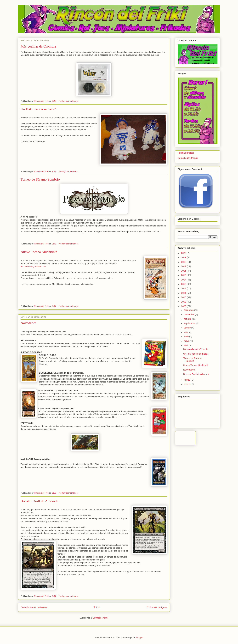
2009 (184, 302)
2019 (184, 257)
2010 (184, 297)
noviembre (189, 315)
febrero (188, 384)
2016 (184, 271)
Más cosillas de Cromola (38, 46)
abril (186, 346)
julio (186, 332)
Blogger (140, 638)
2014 (184, 280)
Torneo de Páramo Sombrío (40, 179)
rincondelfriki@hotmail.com (33, 266)
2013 (184, 284)
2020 (184, 253)
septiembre (190, 323)
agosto (187, 328)
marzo (187, 380)
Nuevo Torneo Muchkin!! (39, 252)
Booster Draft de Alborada (39, 501)
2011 (184, 293)
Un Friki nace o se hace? (38, 109)
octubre (188, 319)
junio (186, 337)
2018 (184, 262)
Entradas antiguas (157, 607)
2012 (184, 288)
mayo (187, 341)
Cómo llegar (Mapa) (188, 158)
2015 (184, 275)
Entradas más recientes (34, 607)
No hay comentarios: (68, 101)
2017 (184, 266)
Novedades (28, 323)
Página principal (186, 153)
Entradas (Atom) (101, 618)
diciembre (189, 310)
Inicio (97, 607)
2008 (184, 306)
